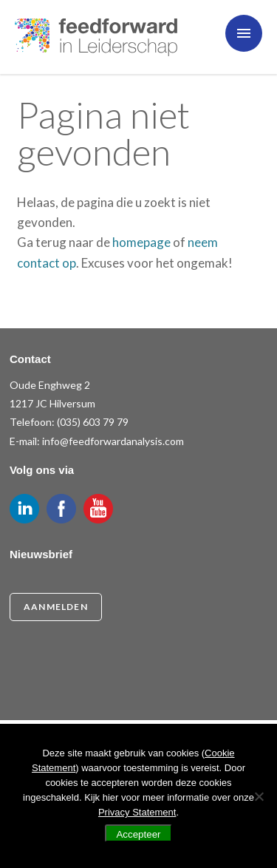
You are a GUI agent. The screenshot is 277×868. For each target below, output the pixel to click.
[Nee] (259, 796)
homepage (141, 242)
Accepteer (138, 834)
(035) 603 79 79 (93, 422)
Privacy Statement (137, 812)
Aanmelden (56, 607)
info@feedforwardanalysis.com (113, 441)
